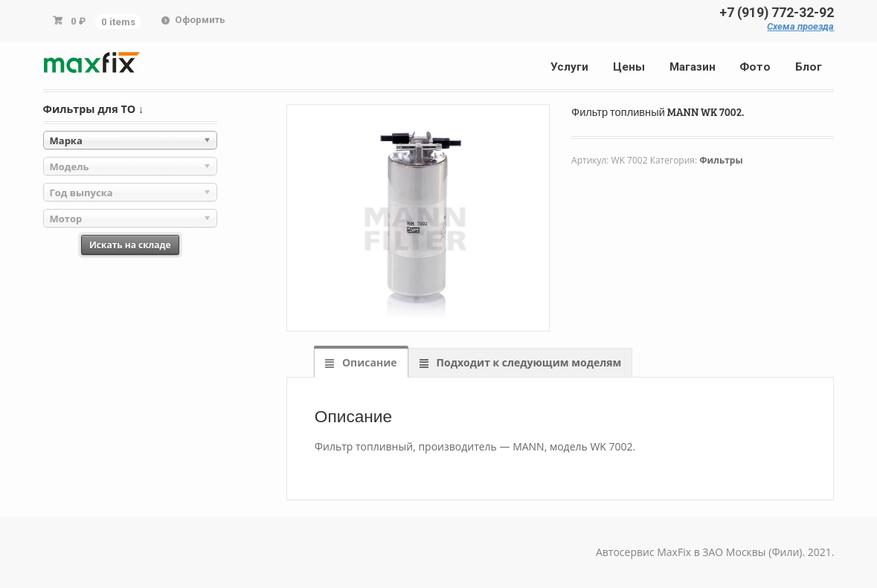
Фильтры (721, 160)
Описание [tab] (368, 362)
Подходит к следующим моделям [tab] (527, 362)
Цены (629, 67)
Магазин (693, 67)
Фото (755, 67)
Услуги (569, 67)
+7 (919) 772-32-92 (777, 13)
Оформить (200, 20)
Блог (809, 67)
